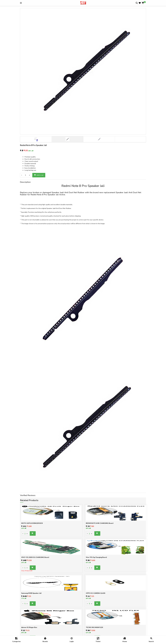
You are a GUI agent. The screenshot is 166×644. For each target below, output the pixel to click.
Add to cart (39, 175)
